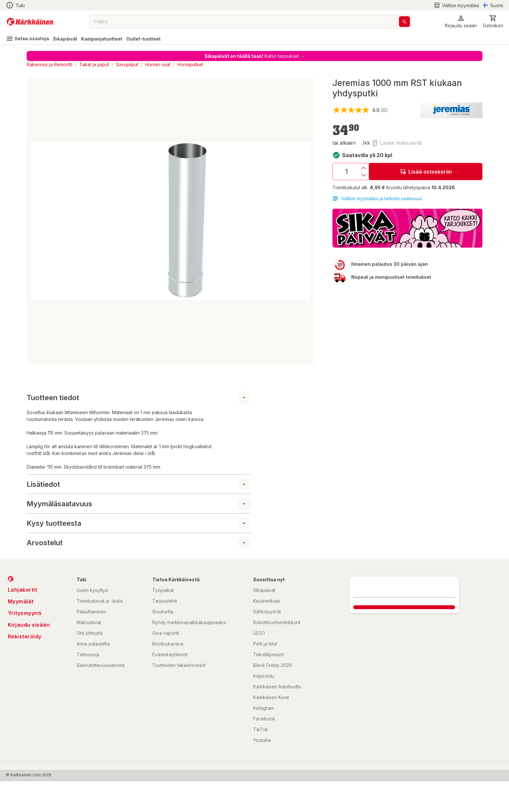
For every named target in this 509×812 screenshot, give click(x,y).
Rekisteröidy (25, 636)
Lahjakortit (23, 590)
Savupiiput (127, 64)
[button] (461, 22)
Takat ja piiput (94, 64)
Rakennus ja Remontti (50, 64)
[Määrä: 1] (346, 172)
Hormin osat (158, 64)
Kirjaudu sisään (29, 625)
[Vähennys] (364, 175)
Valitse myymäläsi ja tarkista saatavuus (377, 199)
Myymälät (21, 601)
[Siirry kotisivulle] (30, 22)
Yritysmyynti (25, 613)
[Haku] (404, 22)
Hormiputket (190, 64)
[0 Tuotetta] (493, 22)
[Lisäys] (364, 168)
